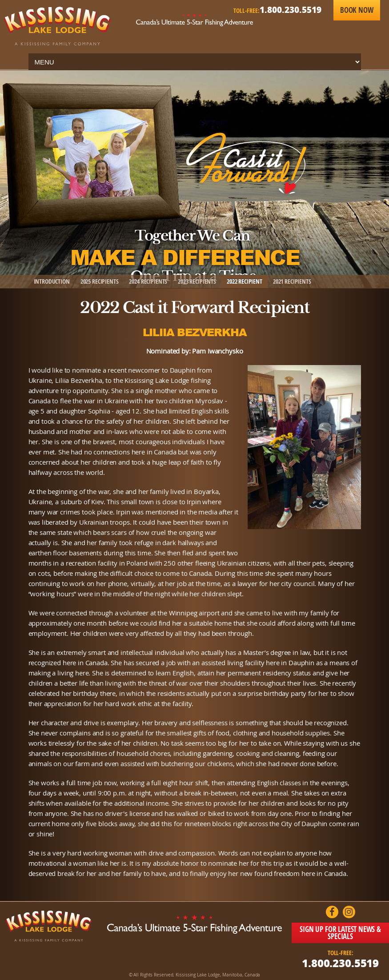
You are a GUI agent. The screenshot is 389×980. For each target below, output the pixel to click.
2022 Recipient (245, 281)
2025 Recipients (100, 281)
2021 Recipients (292, 281)
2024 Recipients (148, 281)
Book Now (357, 10)
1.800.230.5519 (291, 10)
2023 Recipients (197, 281)
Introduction (52, 281)
